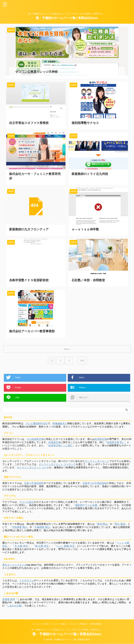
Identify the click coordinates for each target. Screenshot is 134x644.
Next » (68, 346)
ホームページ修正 (59, 624)
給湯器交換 (101, 441)
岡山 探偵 (120, 525)
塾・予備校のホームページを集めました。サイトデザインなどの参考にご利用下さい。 (67, 630)
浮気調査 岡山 (20, 529)
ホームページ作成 (40, 624)
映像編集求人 (60, 425)
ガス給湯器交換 (35, 441)
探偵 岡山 (102, 525)
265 (83, 357)
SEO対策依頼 (96, 624)
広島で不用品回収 (34, 485)
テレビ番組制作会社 (37, 425)
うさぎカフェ (27, 582)
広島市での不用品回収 (95, 485)
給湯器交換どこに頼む (61, 447)
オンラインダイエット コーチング (57, 466)
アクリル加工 (27, 503)
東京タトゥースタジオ (14, 566)
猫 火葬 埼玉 (42, 547)
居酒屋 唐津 (9, 601)
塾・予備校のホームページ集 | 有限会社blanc (67, 18)
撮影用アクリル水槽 (86, 507)
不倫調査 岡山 (42, 529)
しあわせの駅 (14, 607)
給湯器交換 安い (116, 444)
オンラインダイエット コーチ (33, 469)
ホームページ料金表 (78, 624)
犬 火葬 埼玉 (21, 547)
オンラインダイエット (97, 463)
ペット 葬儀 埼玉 (65, 547)
